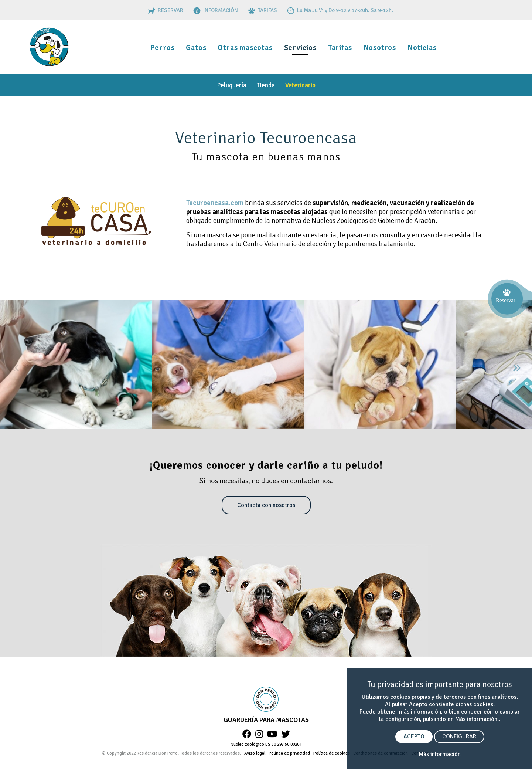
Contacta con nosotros (266, 505)
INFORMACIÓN (215, 10)
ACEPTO (414, 736)
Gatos (196, 48)
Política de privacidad (289, 753)
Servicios (300, 48)
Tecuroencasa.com (215, 203)
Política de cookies (332, 753)
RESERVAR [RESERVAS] (165, 10)
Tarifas (340, 48)
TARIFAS (262, 10)
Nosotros (380, 48)
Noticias (422, 48)
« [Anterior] (15, 367)
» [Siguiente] (517, 367)
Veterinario (300, 85)
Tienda (266, 85)
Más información (440, 754)
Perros (163, 48)
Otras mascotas (245, 48)
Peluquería (232, 85)
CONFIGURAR (459, 736)
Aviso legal (255, 753)
